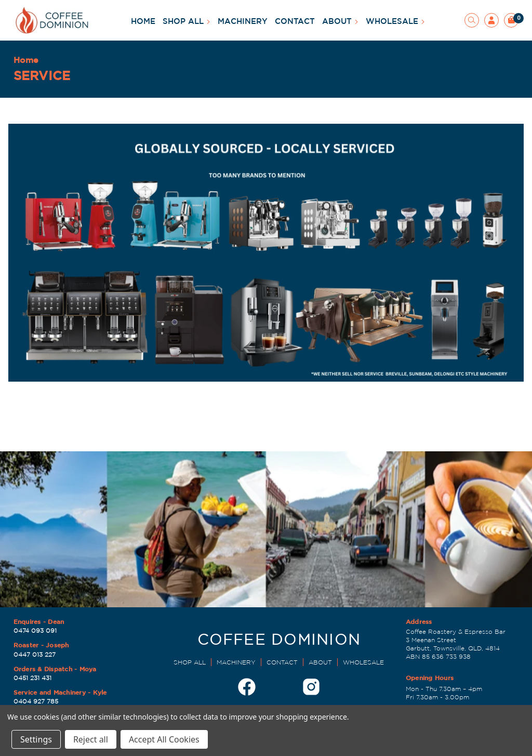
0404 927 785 (36, 701)
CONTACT (295, 21)
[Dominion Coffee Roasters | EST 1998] (279, 642)
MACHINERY (243, 21)
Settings (36, 739)
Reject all (91, 739)
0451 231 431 (32, 678)
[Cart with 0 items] (511, 20)
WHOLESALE (395, 21)
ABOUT (340, 21)
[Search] (472, 20)
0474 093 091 (35, 630)
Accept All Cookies (164, 739)
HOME (143, 21)
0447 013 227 (35, 654)
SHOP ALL (187, 21)
